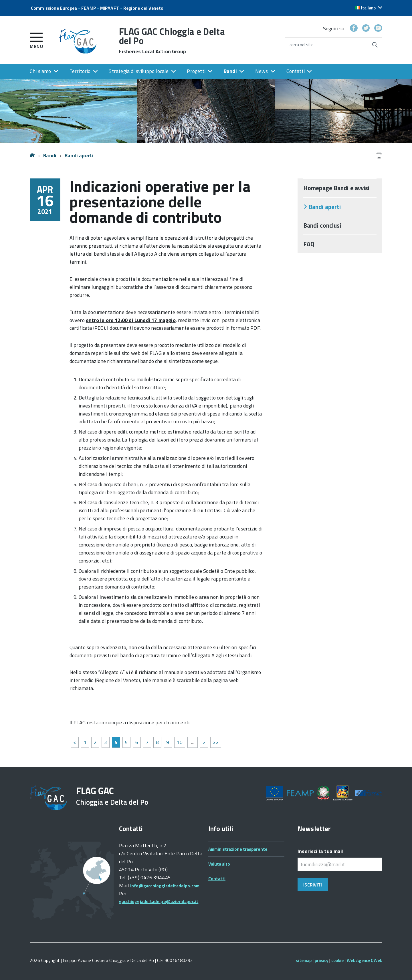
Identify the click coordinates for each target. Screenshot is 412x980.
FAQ (309, 244)
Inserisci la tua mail (321, 851)
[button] (369, 8)
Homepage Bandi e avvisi (336, 188)
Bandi (230, 71)
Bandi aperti (79, 155)
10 (180, 742)
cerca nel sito (302, 45)
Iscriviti (313, 885)
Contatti (296, 71)
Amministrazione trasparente (238, 849)
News (262, 71)
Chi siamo (40, 71)
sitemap (304, 960)
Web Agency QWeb (365, 960)
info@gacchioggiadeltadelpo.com (165, 886)
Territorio (80, 71)
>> (216, 742)
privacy (321, 960)
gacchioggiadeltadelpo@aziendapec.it (159, 902)
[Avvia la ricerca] (375, 45)
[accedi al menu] (36, 40)
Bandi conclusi (322, 225)
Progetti (196, 71)
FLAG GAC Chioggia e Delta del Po (172, 41)
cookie (337, 960)
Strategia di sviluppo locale (139, 71)
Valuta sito (219, 864)
